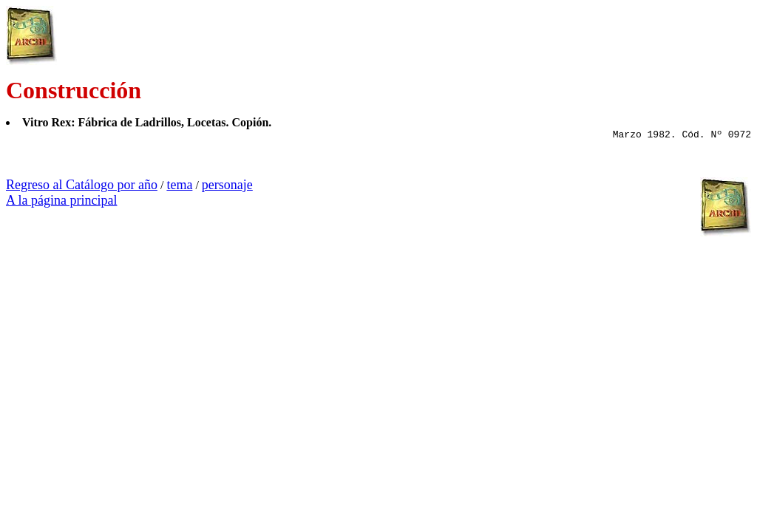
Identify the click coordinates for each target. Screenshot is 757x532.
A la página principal (61, 200)
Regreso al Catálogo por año (82, 185)
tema (179, 185)
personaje (227, 185)
